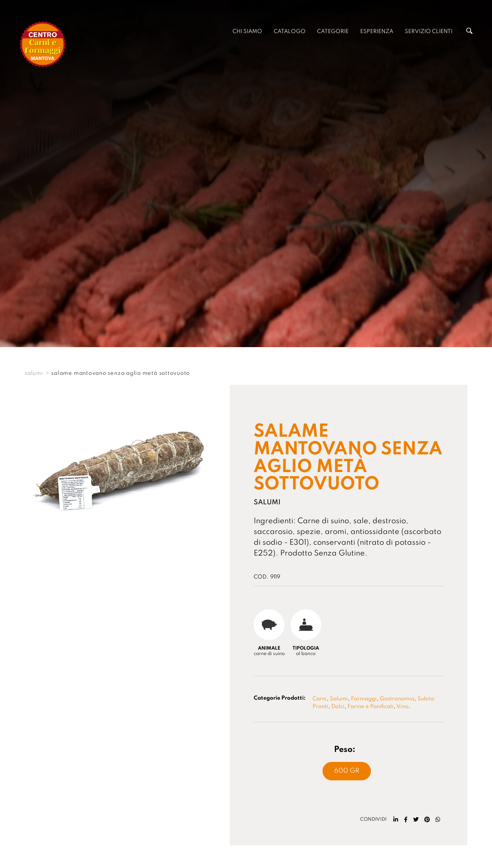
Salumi (339, 699)
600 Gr (347, 771)
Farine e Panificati (371, 707)
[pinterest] (427, 820)
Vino (402, 707)
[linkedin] (396, 820)
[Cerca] (469, 32)
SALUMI (34, 373)
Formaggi (364, 699)
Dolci (338, 707)
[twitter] (416, 820)
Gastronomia (397, 699)
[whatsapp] (438, 820)
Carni (320, 699)
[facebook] (406, 820)
